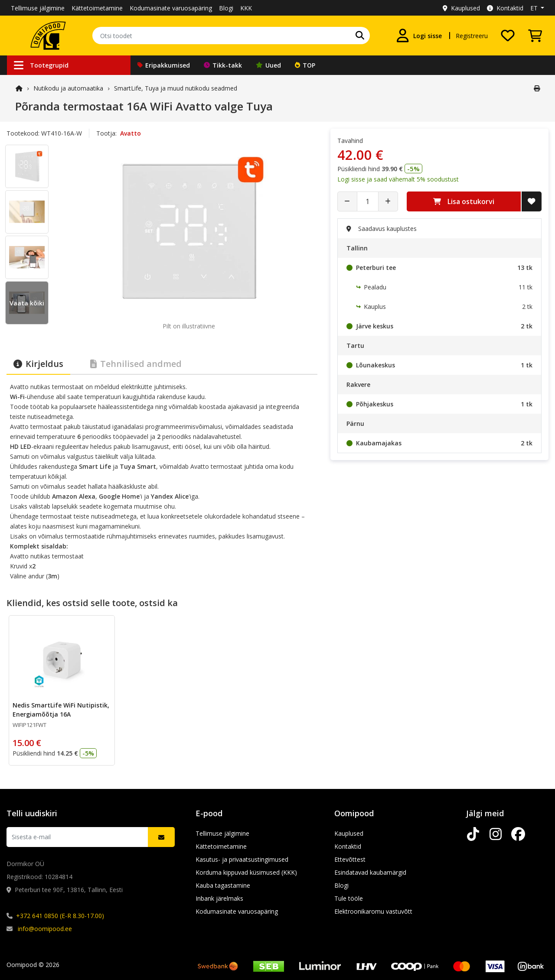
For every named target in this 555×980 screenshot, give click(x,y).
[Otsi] (360, 36)
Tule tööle (349, 898)
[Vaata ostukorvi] (535, 36)
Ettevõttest (350, 859)
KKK (246, 8)
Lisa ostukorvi (464, 201)
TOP (305, 65)
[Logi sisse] (419, 36)
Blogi (226, 8)
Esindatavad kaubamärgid (370, 872)
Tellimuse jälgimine (38, 8)
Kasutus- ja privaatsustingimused (242, 859)
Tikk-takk (223, 65)
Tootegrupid (41, 65)
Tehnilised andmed (136, 364)
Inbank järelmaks (219, 898)
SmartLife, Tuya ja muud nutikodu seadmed (176, 88)
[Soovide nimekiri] (508, 36)
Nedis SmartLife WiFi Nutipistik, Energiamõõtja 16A (61, 710)
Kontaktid (505, 8)
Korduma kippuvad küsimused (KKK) (246, 872)
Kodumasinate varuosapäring (171, 8)
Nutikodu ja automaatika (68, 88)
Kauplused (461, 8)
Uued (268, 65)
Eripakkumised (164, 65)
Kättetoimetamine (97, 8)
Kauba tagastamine (223, 885)
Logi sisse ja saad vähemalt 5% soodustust (398, 179)
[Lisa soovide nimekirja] (532, 201)
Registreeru (472, 36)
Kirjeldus (38, 364)
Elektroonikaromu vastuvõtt (373, 911)
